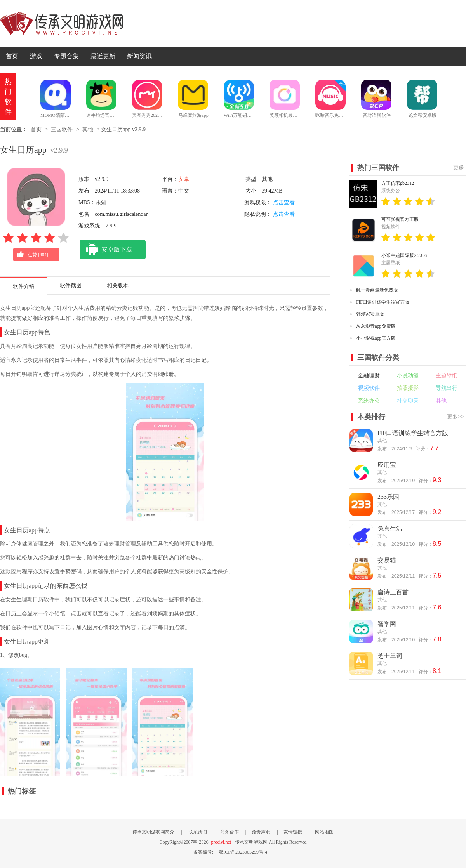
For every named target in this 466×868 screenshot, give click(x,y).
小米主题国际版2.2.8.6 (404, 255)
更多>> (456, 417)
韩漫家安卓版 (370, 314)
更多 (459, 168)
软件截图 (71, 286)
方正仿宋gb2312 (398, 183)
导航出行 (447, 388)
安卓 (184, 179)
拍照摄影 (408, 388)
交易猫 (387, 560)
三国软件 (62, 129)
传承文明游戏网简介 (153, 832)
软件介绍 (24, 286)
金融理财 (369, 376)
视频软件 (369, 388)
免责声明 (261, 832)
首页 (12, 56)
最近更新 (103, 56)
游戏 (36, 56)
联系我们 (198, 832)
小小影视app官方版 (376, 338)
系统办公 (369, 401)
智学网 (387, 624)
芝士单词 (390, 656)
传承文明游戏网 (62, 23)
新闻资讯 (139, 56)
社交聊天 (408, 401)
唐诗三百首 (393, 592)
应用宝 (387, 465)
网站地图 (324, 832)
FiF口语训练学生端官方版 (383, 302)
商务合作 (230, 832)
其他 (88, 129)
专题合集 (66, 56)
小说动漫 (408, 376)
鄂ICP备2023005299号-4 (243, 852)
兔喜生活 (390, 529)
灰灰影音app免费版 (376, 326)
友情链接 (293, 832)
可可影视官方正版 (400, 219)
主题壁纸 (447, 376)
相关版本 (118, 286)
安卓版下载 (106, 250)
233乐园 (388, 497)
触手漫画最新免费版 (377, 290)
